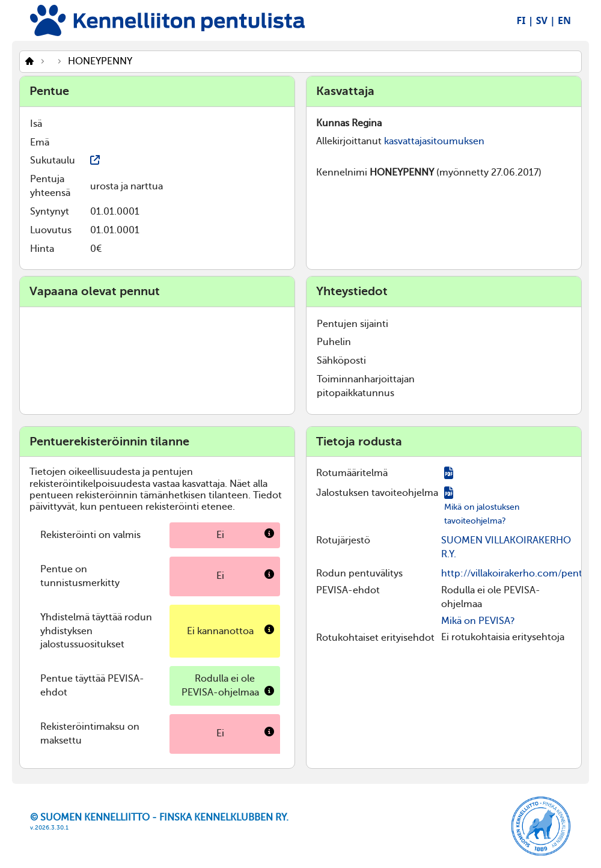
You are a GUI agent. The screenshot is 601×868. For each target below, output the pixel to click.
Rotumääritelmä (352, 473)
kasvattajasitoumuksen (434, 141)
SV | (546, 20)
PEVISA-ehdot (348, 590)
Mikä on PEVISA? (478, 621)
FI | (525, 20)
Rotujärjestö (343, 540)
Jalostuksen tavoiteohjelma (377, 493)
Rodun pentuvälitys (359, 573)
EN (564, 20)
